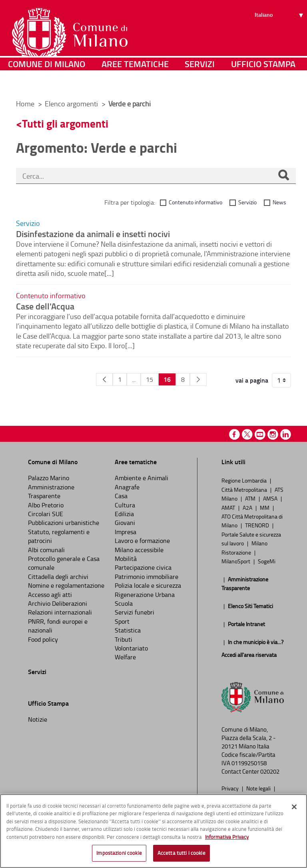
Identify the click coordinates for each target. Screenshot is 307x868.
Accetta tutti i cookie (181, 853)
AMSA (271, 498)
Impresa (126, 532)
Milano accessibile (139, 550)
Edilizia (124, 514)
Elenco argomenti (72, 104)
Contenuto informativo (195, 202)
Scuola (124, 603)
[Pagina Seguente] (198, 379)
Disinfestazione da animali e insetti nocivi (93, 233)
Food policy (43, 639)
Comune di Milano (47, 82)
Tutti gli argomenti (65, 123)
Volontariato (131, 648)
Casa (121, 496)
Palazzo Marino (49, 478)
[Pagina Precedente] (104, 379)
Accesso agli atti (50, 595)
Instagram (273, 434)
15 (150, 379)
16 (167, 379)
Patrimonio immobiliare (147, 577)
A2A (248, 507)
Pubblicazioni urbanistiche (64, 523)
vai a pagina (252, 380)
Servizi (200, 82)
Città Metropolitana (245, 489)
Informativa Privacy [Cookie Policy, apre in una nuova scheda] (227, 837)
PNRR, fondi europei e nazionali (58, 626)
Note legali (259, 788)
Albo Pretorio (46, 505)
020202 (270, 771)
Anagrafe (127, 487)
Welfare (125, 657)
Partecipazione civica (143, 567)
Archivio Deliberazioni (58, 603)
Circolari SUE (46, 514)
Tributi (124, 639)
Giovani (125, 523)
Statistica (128, 630)
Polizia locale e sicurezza (148, 585)
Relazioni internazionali (60, 612)
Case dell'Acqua (45, 306)
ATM (251, 498)
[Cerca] (283, 176)
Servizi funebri (135, 612)
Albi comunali (46, 550)
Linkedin (286, 434)
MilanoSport (236, 561)
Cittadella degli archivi (58, 577)
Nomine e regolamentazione (66, 585)
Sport (122, 621)
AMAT (229, 507)
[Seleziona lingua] (280, 36)
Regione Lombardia (245, 480)
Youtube (260, 434)
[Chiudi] (294, 807)
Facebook (234, 434)
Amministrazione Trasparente (51, 491)
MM (265, 507)
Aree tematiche (135, 82)
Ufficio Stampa (263, 82)
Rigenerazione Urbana (145, 595)
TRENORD (258, 525)
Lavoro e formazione (142, 541)
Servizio (247, 202)
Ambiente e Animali (142, 478)
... (134, 379)
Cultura (125, 505)
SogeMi (267, 561)
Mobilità (126, 559)
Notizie (38, 719)
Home (25, 104)
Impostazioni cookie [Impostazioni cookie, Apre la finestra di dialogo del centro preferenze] (119, 853)
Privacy (231, 788)
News (279, 202)
